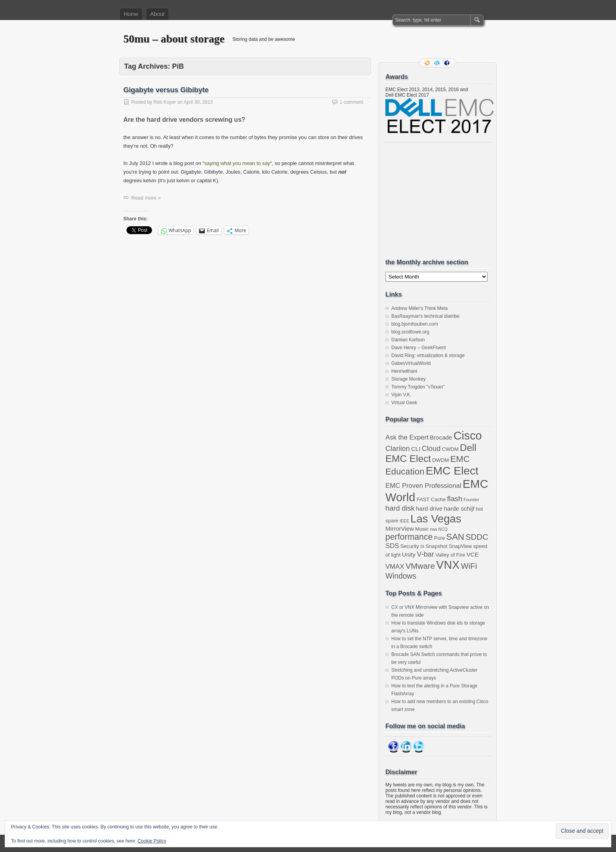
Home (131, 14)
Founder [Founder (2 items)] (471, 500)
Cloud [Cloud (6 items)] (431, 448)
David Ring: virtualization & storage (428, 355)
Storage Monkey (408, 379)
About (157, 14)
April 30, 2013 (198, 102)
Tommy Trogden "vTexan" (418, 387)
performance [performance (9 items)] (409, 537)
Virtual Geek (404, 403)
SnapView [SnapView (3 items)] (460, 546)
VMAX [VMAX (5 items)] (395, 567)
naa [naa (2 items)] (433, 529)
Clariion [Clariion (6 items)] (398, 448)
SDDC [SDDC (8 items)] (477, 537)
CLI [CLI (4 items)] (416, 449)
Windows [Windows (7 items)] (401, 576)
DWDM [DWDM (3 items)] (440, 460)
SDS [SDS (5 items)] (392, 546)
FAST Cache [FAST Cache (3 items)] (431, 499)
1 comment (351, 102)
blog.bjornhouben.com (415, 324)
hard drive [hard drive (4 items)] (429, 508)
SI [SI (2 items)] (422, 546)
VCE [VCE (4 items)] (472, 554)
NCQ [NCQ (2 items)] (443, 529)
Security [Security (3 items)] (410, 546)
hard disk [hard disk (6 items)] (400, 508)
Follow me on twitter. (438, 63)
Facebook (447, 63)
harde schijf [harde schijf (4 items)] (459, 508)
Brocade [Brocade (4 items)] (441, 437)
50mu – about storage (174, 39)
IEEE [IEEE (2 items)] (404, 521)
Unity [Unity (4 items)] (409, 554)
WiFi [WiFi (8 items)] (469, 566)
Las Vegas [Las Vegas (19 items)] (436, 519)
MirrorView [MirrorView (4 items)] (400, 529)
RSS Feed (428, 63)
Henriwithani (404, 371)
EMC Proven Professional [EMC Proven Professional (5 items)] (423, 486)
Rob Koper (165, 102)
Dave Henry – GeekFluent (419, 348)
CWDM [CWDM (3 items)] (450, 449)
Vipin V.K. (401, 395)
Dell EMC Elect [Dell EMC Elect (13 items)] (431, 453)
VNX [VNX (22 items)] (448, 565)
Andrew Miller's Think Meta (419, 308)
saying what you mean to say (237, 163)
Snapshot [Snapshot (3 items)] (436, 546)
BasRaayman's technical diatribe (425, 316)
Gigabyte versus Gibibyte (166, 90)
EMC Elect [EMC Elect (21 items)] (452, 471)
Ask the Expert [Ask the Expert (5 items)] (407, 437)
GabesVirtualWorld (411, 363)
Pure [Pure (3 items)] (440, 538)
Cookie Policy (152, 841)
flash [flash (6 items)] (455, 499)
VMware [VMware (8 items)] (420, 566)
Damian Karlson (408, 340)
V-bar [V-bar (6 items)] (425, 554)
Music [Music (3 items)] (422, 529)
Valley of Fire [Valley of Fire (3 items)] (450, 555)
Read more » (146, 198)
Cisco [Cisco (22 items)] (467, 436)
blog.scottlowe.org (410, 332)
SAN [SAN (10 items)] (455, 537)
